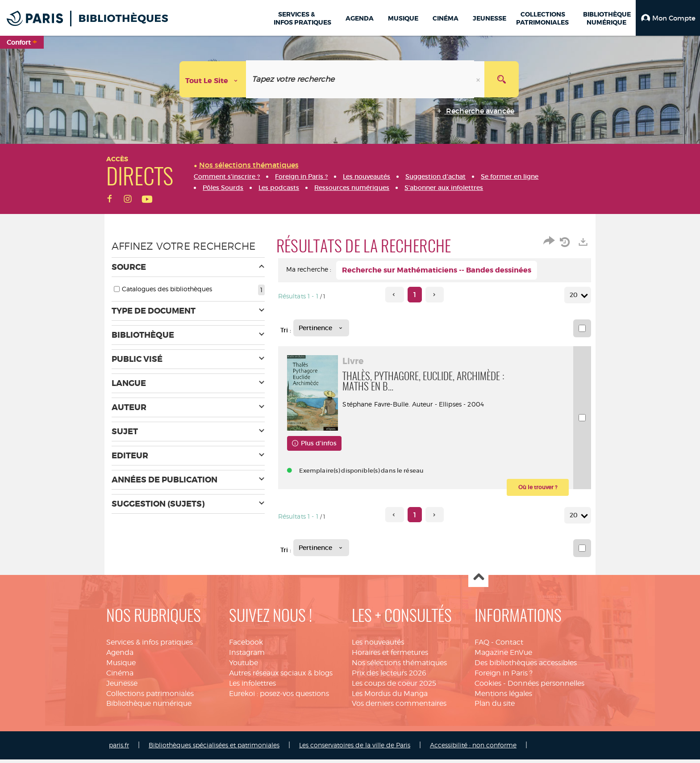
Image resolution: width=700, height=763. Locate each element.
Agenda (120, 656)
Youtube (244, 666)
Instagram (247, 656)
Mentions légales (503, 697)
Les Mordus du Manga (390, 697)
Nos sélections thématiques (399, 666)
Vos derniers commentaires (399, 707)
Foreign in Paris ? (504, 677)
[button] (668, 18)
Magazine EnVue (503, 656)
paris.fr (119, 748)
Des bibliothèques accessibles (526, 666)
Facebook (246, 646)
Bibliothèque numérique (149, 707)
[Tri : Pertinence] (321, 328)
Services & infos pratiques (150, 646)
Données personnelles (546, 686)
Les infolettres (252, 686)
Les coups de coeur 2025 (394, 686)
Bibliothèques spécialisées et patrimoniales (214, 748)
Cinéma (120, 677)
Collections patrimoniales (150, 697)
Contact (509, 646)
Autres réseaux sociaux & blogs (281, 677)
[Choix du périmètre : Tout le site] (213, 79)
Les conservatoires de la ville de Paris (355, 748)
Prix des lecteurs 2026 (389, 677)
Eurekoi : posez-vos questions (279, 697)
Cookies (488, 686)
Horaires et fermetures (390, 656)
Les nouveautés (378, 646)
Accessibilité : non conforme (473, 748)
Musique (121, 666)
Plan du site (495, 707)
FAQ (482, 646)
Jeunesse (122, 686)
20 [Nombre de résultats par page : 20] (575, 295)
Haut (478, 581)
